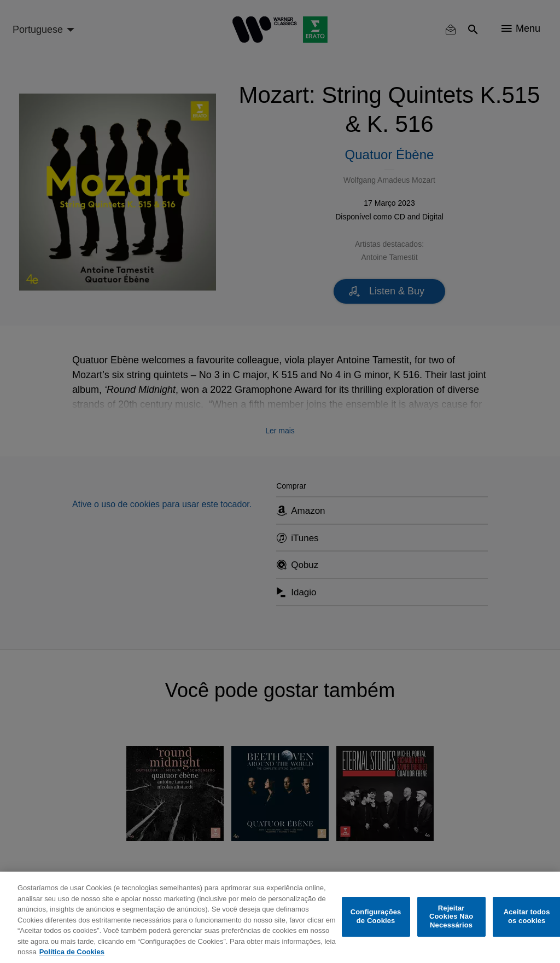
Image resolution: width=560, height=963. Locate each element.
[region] (280, 917)
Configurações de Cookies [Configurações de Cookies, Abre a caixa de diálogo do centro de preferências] (376, 917)
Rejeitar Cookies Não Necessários (451, 916)
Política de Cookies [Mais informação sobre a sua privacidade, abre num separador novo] (72, 952)
